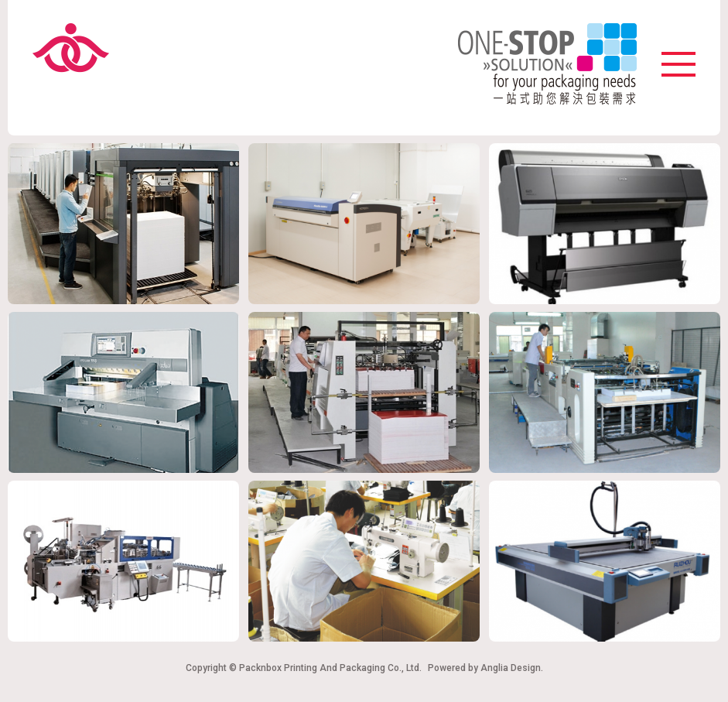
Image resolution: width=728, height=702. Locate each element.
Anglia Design (511, 668)
